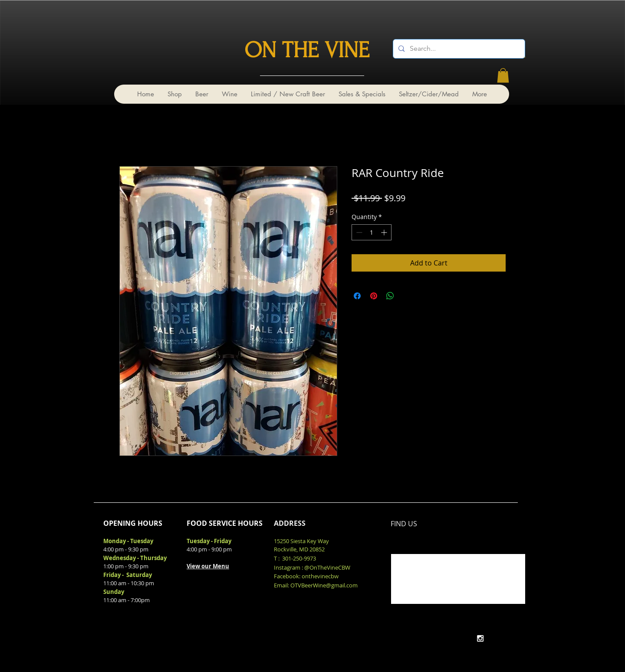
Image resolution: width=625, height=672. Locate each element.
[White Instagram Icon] (480, 638)
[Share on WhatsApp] (390, 296)
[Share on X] (407, 296)
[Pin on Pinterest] (374, 296)
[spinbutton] (372, 232)
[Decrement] (358, 232)
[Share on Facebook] (357, 296)
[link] (503, 75)
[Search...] (458, 49)
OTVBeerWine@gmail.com (324, 585)
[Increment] (385, 232)
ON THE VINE (307, 50)
